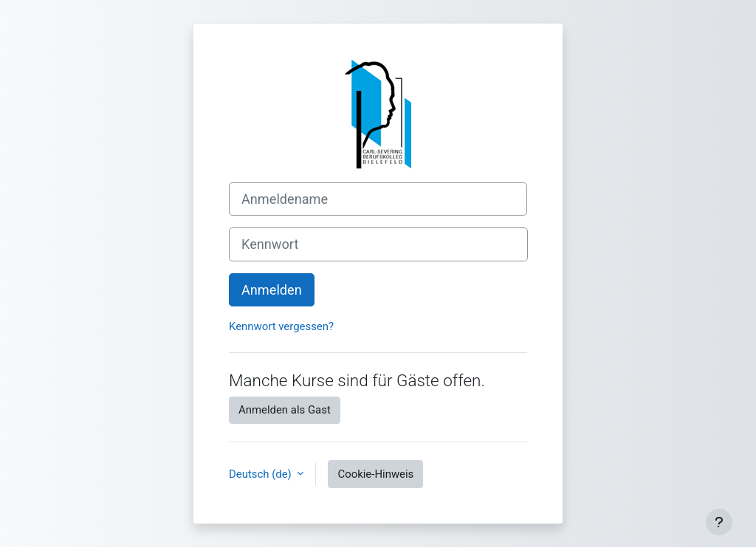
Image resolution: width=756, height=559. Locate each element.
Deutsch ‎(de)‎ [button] (261, 474)
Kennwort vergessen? (281, 326)
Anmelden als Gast (285, 410)
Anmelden (272, 290)
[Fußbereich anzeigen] (719, 522)
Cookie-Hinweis (375, 474)
